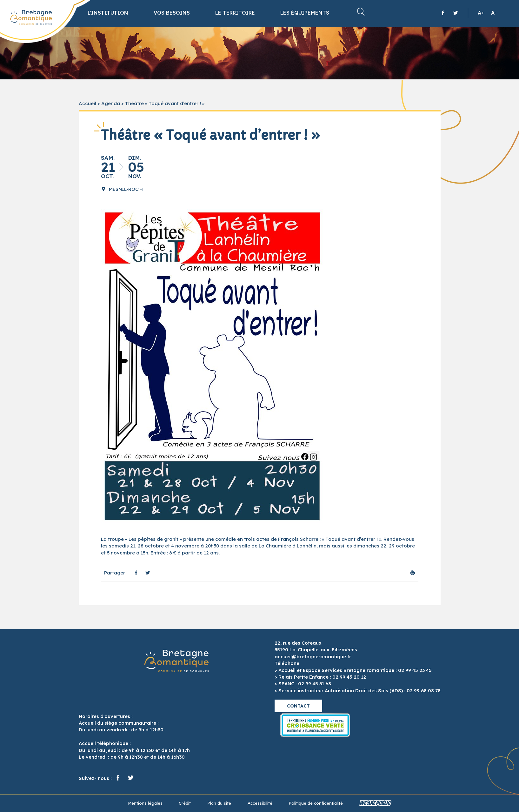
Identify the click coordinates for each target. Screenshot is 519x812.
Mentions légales (145, 803)
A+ (481, 13)
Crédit (185, 803)
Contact (298, 706)
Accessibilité (260, 803)
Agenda (111, 103)
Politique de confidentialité (316, 803)
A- (494, 13)
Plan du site (219, 803)
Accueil (87, 103)
